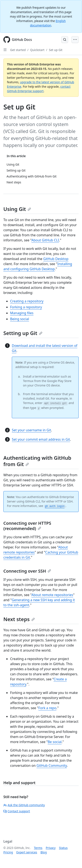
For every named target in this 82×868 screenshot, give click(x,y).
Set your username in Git (31, 430)
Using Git (17, 209)
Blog (44, 852)
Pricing (8, 852)
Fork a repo (47, 708)
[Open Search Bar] (65, 40)
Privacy (51, 848)
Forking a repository (26, 307)
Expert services (27, 852)
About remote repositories (52, 595)
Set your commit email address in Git (41, 439)
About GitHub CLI (45, 240)
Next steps (19, 619)
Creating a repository (27, 301)
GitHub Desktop (56, 259)
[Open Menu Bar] (75, 40)
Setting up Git (23, 333)
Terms (38, 848)
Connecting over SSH (27, 571)
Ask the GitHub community (24, 805)
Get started (18, 50)
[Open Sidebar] (5, 50)
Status (63, 848)
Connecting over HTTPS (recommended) (27, 526)
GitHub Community (52, 766)
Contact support (17, 811)
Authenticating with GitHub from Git (37, 461)
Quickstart (37, 50)
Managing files (22, 313)
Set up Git (56, 50)
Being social (20, 319)
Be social (55, 742)
